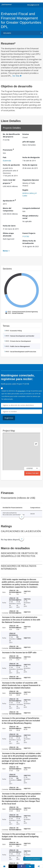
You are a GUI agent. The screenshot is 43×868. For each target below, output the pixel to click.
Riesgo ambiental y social (30, 217)
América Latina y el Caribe (29, 194)
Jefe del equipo (29, 142)
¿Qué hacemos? (7, 4)
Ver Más (17, 76)
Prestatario (8, 150)
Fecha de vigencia (30, 165)
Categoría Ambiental (31, 208)
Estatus (26, 134)
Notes (5, 251)
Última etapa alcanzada (8, 234)
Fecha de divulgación (31, 157)
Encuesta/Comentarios (33, 859)
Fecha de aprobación (11, 165)
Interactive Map (32, 473)
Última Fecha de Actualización (29, 242)
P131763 (26, 236)
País (5, 157)
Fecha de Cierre (9, 226)
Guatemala (7, 161)
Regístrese (9, 418)
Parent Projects (29, 233)
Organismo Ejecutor (31, 180)
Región (25, 190)
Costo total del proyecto (9, 182)
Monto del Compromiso (8, 209)
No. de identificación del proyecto (11, 135)
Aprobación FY (9, 200)
